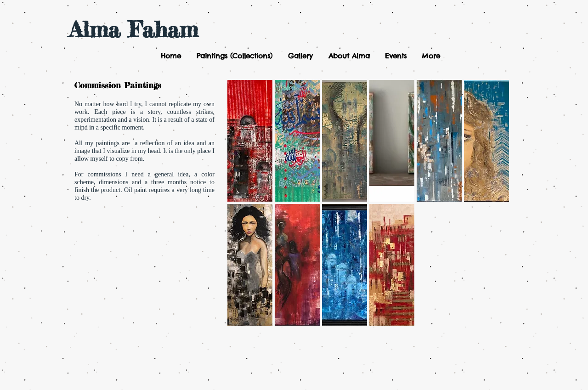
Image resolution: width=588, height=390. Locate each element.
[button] (234, 56)
